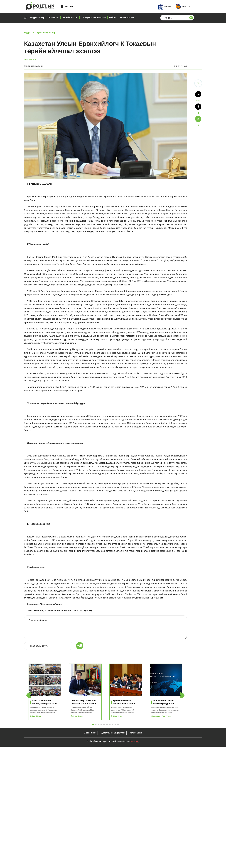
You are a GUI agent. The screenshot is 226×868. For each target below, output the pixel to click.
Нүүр (27, 33)
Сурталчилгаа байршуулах (113, 733)
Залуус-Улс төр (37, 17)
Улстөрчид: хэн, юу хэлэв (94, 17)
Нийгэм (113, 17)
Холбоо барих (136, 733)
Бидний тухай (90, 733)
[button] (182, 695)
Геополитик (53, 17)
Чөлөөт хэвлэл (127, 17)
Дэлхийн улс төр (70, 17)
